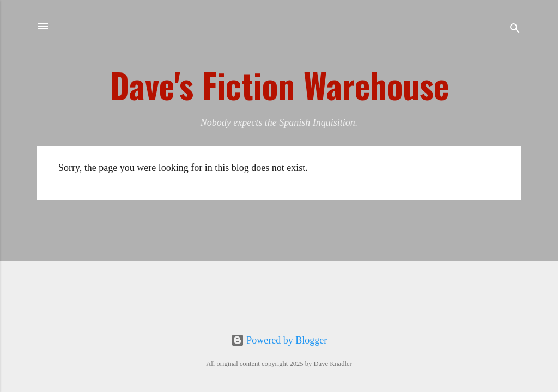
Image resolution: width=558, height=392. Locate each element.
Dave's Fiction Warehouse (279, 85)
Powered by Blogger (279, 340)
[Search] (515, 30)
